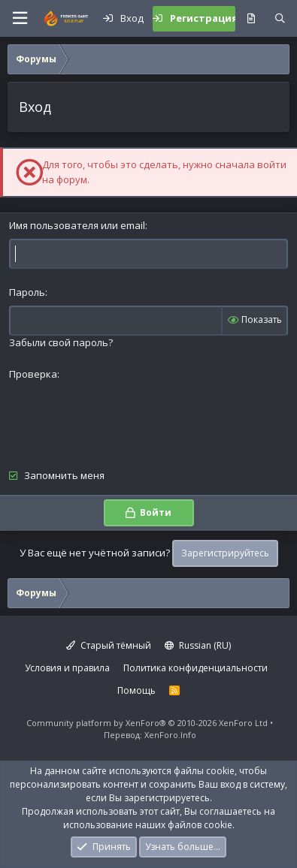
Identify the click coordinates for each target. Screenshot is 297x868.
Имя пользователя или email (77, 225)
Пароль (27, 292)
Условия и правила (67, 668)
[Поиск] (280, 19)
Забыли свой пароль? (61, 342)
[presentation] (123, 417)
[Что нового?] (251, 19)
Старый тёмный (109, 645)
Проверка (33, 374)
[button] (20, 18)
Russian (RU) (198, 645)
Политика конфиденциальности (195, 668)
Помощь (136, 690)
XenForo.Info (170, 735)
